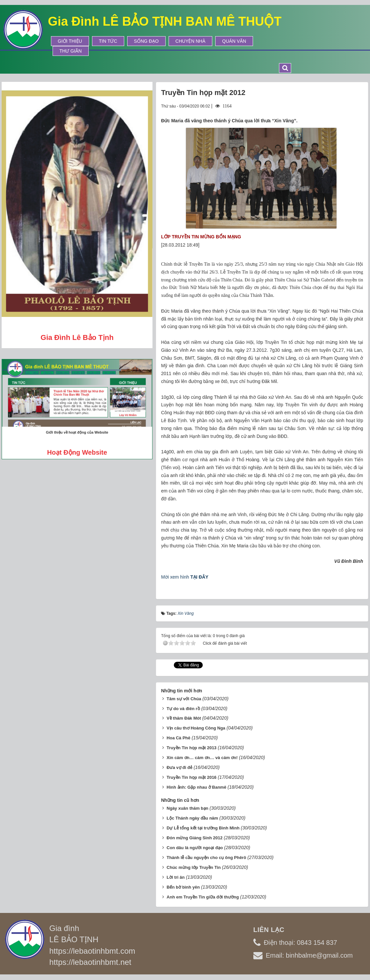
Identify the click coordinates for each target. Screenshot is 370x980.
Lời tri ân (176, 877)
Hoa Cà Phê (178, 738)
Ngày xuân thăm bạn (187, 808)
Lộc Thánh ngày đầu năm (192, 818)
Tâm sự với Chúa (184, 699)
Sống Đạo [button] (146, 41)
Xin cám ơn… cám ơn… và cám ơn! (202, 758)
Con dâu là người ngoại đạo (195, 848)
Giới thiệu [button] (70, 41)
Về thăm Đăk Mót (184, 718)
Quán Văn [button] (234, 41)
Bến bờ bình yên (183, 887)
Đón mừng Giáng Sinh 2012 (195, 838)
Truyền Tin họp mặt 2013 (192, 748)
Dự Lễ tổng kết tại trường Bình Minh (203, 828)
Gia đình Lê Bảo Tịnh (77, 337)
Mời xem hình (185, 577)
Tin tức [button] (108, 41)
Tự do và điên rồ (183, 709)
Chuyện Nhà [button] (190, 41)
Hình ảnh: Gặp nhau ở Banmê (197, 787)
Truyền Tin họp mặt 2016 (192, 777)
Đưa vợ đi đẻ (179, 767)
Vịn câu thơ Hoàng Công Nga (196, 728)
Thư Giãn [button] (71, 51)
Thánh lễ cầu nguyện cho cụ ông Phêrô (206, 858)
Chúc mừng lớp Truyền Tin (194, 867)
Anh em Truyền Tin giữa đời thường (203, 897)
